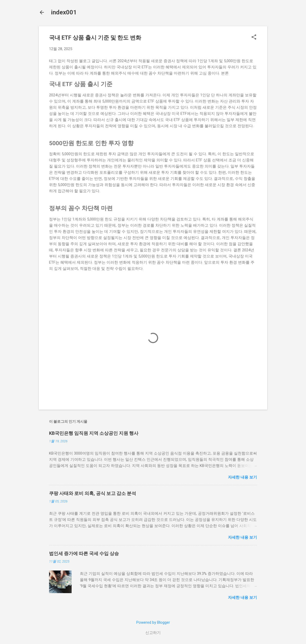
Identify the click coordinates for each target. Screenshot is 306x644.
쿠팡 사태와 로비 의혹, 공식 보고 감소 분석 (93, 493)
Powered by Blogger (153, 622)
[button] (254, 38)
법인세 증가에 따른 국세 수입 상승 (84, 553)
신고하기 (153, 633)
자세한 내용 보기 (242, 477)
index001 (64, 12)
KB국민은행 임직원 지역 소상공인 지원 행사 (94, 433)
